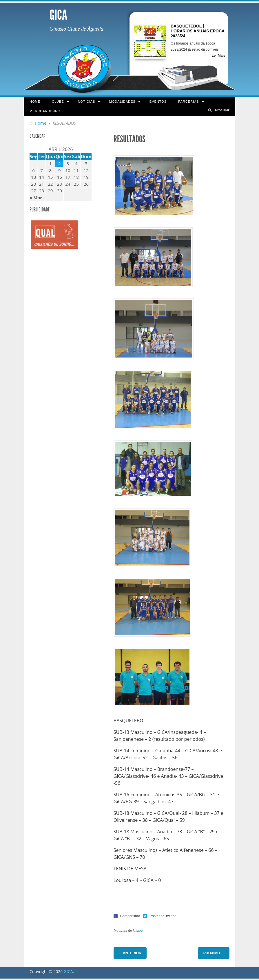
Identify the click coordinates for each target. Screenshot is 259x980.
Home (35, 102)
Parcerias (188, 102)
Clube (57, 102)
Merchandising (45, 111)
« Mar (36, 198)
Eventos (158, 102)
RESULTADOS (129, 139)
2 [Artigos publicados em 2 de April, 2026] (60, 163)
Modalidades (122, 102)
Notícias (86, 102)
